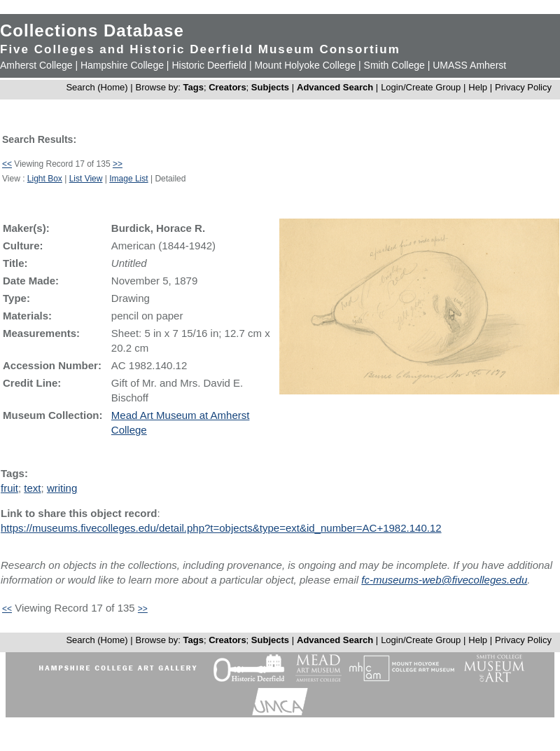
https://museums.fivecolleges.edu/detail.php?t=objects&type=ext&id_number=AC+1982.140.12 (221, 528)
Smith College (394, 65)
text (32, 488)
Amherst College (36, 65)
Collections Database (92, 30)
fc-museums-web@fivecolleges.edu (444, 580)
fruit (9, 488)
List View (86, 179)
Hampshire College (122, 65)
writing (62, 488)
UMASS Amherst (469, 65)
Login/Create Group (422, 87)
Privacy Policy (523, 87)
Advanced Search (335, 87)
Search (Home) (97, 87)
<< (7, 164)
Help (478, 87)
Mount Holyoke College (305, 65)
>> (118, 164)
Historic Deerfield (209, 65)
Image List (128, 179)
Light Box (45, 179)
